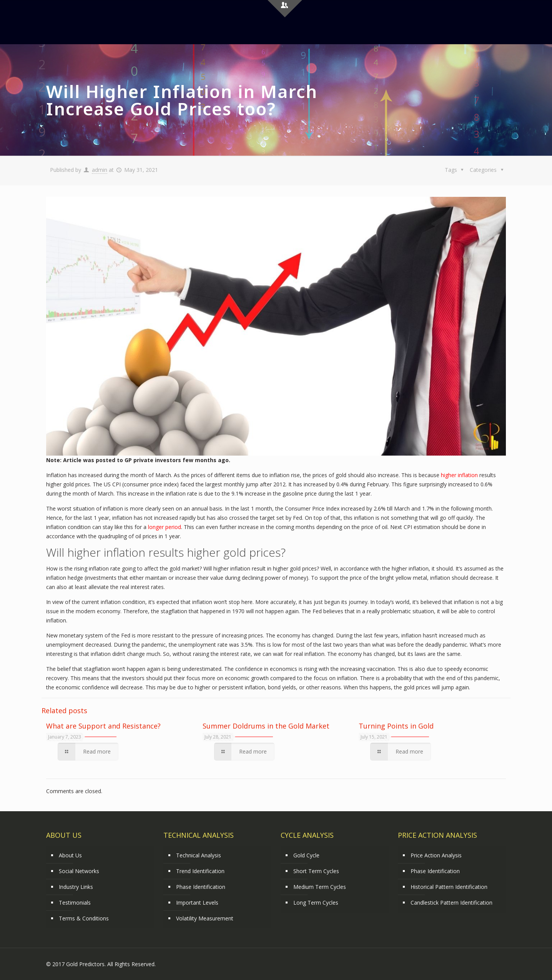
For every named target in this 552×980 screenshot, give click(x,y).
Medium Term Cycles (320, 887)
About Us (70, 855)
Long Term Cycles (316, 903)
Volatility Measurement (205, 918)
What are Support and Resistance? (103, 726)
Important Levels (197, 903)
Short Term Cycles (316, 871)
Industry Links (76, 887)
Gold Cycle (306, 855)
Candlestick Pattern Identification (451, 903)
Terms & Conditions (84, 918)
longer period (165, 527)
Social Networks (79, 871)
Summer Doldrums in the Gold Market (266, 726)
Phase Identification (201, 887)
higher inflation (459, 475)
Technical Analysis (199, 855)
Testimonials (75, 903)
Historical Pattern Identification (449, 887)
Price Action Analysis (436, 855)
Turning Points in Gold (396, 726)
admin (100, 170)
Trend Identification (200, 871)
